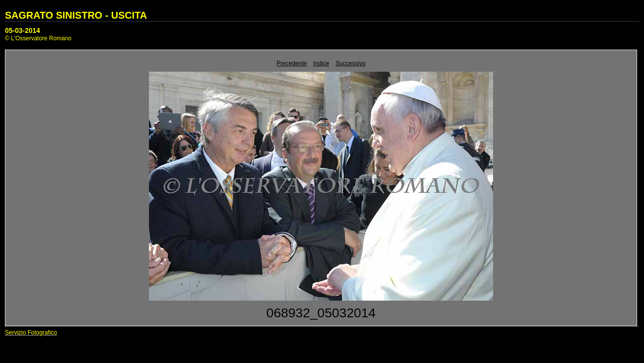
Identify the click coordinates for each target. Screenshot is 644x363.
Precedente (292, 63)
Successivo (351, 63)
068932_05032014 (321, 313)
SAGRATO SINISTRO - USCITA (76, 15)
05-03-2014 (23, 30)
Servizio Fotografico (31, 333)
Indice (321, 63)
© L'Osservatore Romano (38, 38)
